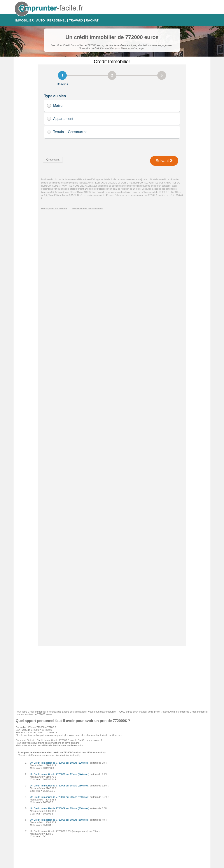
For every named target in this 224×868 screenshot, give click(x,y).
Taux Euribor (153, 841)
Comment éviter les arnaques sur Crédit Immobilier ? (46, 774)
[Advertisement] (112, 257)
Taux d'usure (153, 830)
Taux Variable (154, 820)
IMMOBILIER (24, 20)
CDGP (86, 846)
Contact (114, 864)
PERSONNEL (57, 20)
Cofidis (86, 825)
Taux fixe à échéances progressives (165, 815)
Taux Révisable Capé (158, 825)
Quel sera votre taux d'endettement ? (38, 790)
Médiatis (87, 820)
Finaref (86, 836)
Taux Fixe (151, 804)
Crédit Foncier (90, 841)
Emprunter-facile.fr (96, 864)
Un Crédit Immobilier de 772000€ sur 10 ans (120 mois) (60, 343)
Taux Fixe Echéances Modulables (164, 809)
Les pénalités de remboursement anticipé (40, 782)
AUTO (40, 20)
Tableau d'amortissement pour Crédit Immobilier (43, 786)
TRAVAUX (76, 20)
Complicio (87, 830)
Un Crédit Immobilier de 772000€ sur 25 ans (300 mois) (60, 389)
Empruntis (88, 809)
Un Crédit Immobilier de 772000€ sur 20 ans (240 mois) (60, 377)
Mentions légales (131, 864)
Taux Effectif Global (157, 836)
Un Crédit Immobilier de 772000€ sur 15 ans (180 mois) (60, 366)
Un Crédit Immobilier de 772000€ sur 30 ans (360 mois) (60, 400)
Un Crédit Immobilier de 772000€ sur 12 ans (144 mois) (60, 355)
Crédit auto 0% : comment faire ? (36, 794)
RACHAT (92, 20)
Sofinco (86, 815)
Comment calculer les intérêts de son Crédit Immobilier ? (48, 778)
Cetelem (87, 804)
